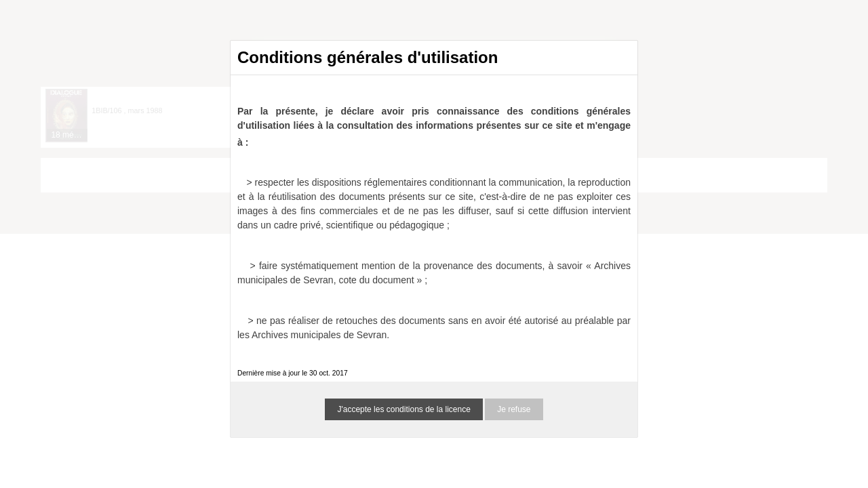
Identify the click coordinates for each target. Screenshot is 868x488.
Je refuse (514, 409)
